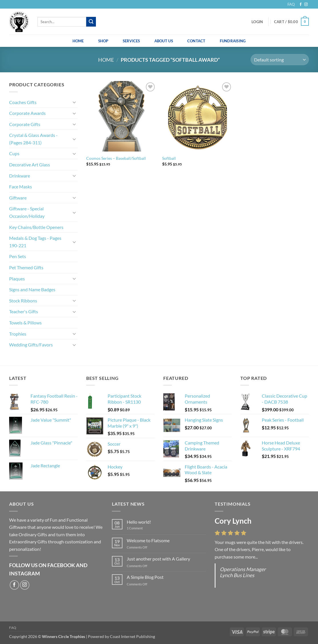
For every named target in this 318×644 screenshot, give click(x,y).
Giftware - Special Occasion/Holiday (27, 212)
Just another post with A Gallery (158, 559)
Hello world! (139, 522)
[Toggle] (74, 102)
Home (78, 41)
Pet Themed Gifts (26, 267)
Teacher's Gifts (24, 311)
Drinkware (20, 176)
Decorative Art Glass (30, 165)
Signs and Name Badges (32, 289)
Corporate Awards (27, 113)
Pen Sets (18, 256)
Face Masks (21, 187)
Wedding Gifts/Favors (31, 345)
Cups (14, 153)
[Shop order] (280, 60)
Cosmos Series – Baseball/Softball (116, 158)
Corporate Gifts (25, 124)
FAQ (291, 4)
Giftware (18, 198)
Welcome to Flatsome (148, 540)
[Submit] (91, 22)
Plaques (17, 279)
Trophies (18, 334)
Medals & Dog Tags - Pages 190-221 (35, 242)
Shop (103, 41)
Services (131, 41)
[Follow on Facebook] (301, 5)
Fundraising (233, 41)
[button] (257, 22)
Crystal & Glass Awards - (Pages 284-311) (33, 139)
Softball (169, 158)
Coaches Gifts (23, 102)
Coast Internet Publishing (132, 636)
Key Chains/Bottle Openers (36, 227)
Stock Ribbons (23, 301)
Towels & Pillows (25, 323)
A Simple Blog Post (145, 577)
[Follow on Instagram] (306, 5)
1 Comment (139, 528)
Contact (196, 41)
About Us (164, 41)
